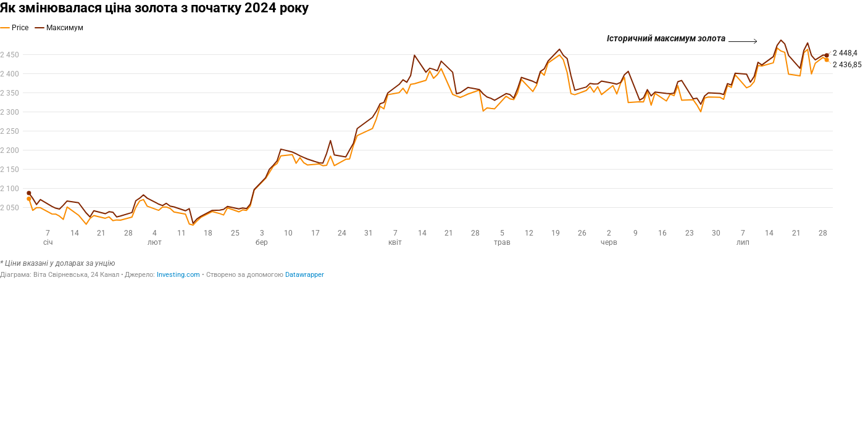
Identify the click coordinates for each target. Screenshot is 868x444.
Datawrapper (305, 275)
